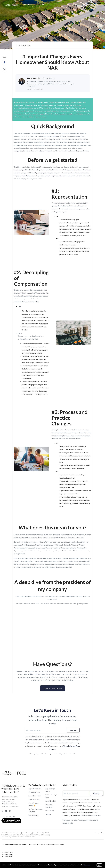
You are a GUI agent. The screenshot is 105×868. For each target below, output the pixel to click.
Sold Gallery (50, 811)
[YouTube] (6, 811)
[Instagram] (10, 811)
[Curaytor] (11, 822)
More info (87, 865)
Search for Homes (35, 796)
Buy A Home (28, 5)
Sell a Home (40, 5)
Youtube (48, 814)
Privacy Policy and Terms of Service (88, 815)
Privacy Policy (99, 833)
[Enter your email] (48, 730)
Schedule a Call (50, 801)
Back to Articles (25, 45)
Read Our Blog (33, 815)
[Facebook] (2, 811)
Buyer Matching (34, 799)
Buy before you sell (35, 789)
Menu (74, 5)
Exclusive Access (34, 792)
